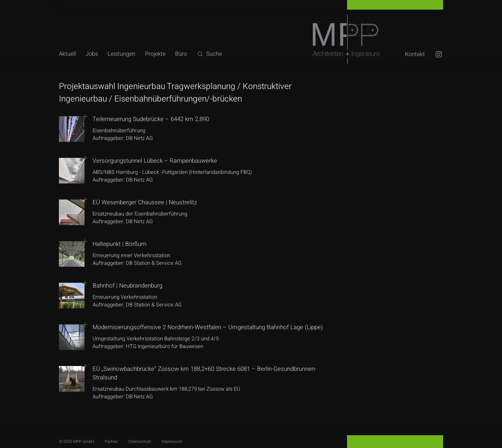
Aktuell (67, 54)
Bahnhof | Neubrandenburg (127, 286)
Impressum (172, 442)
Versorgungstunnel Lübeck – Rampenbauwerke (155, 161)
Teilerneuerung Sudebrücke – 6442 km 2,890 (151, 119)
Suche (209, 54)
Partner (111, 442)
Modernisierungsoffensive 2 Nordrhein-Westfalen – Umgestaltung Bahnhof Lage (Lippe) (208, 327)
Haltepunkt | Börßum (120, 244)
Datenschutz (140, 442)
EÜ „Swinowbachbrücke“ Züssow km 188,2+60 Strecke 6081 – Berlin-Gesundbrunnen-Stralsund (204, 373)
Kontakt (415, 54)
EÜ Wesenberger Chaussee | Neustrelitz (145, 202)
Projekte (155, 54)
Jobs (92, 54)
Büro (181, 54)
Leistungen (121, 54)
